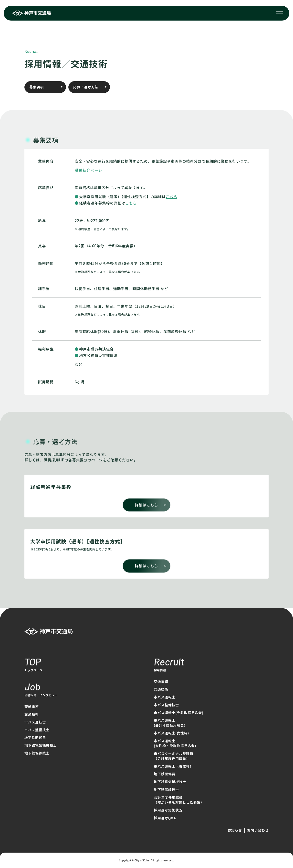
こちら (172, 197)
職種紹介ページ (89, 170)
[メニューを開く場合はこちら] (280, 13)
